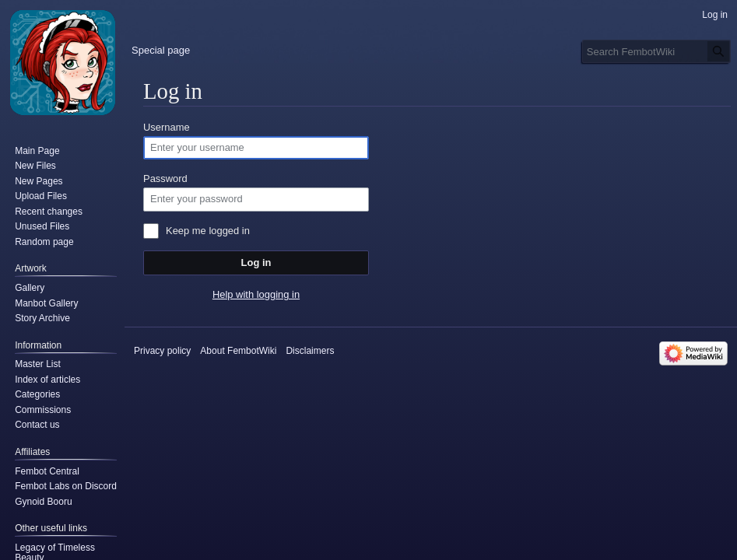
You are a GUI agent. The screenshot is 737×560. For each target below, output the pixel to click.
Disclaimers (310, 351)
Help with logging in (256, 294)
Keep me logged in (208, 231)
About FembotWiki (238, 351)
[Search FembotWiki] (656, 51)
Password (165, 178)
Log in (256, 262)
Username (167, 127)
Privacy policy (162, 351)
